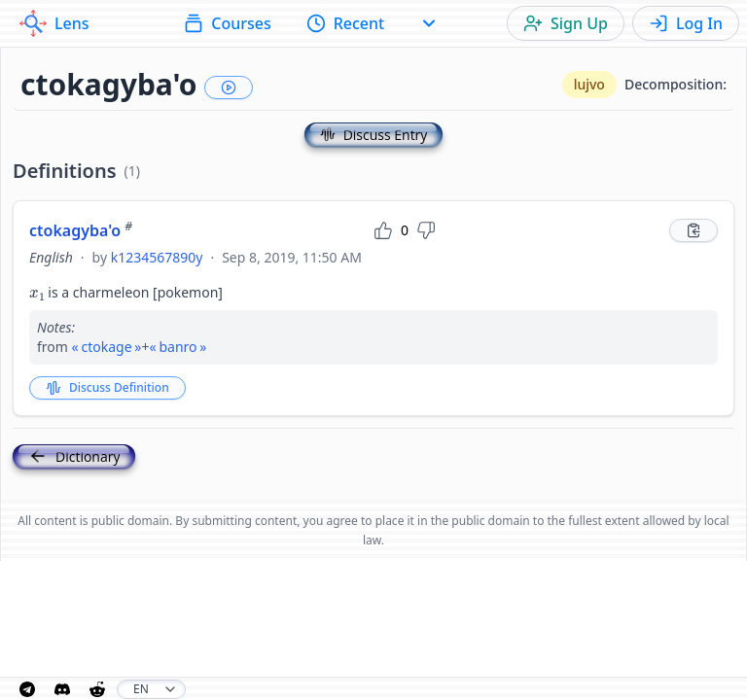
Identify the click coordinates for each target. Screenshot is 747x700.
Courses (227, 23)
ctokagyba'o (81, 230)
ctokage (106, 347)
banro (178, 347)
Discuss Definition (107, 387)
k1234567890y (157, 257)
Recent (346, 23)
